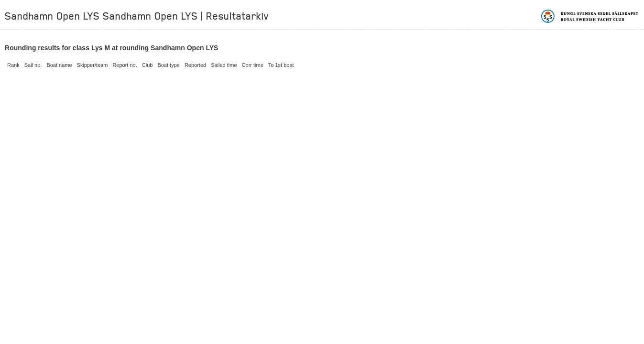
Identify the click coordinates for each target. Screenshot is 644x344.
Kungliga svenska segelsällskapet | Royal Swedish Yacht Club (590, 16)
